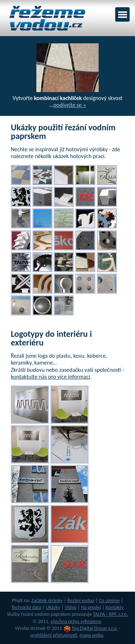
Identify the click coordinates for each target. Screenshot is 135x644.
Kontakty (114, 607)
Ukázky (53, 607)
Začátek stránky (47, 601)
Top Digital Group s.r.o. (95, 628)
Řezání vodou (81, 601)
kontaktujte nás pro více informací (50, 377)
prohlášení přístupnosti (54, 635)
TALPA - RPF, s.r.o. (110, 614)
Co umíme (109, 601)
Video (71, 607)
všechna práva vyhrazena (76, 621)
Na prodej (91, 607)
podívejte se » (70, 105)
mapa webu (91, 635)
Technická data (26, 607)
